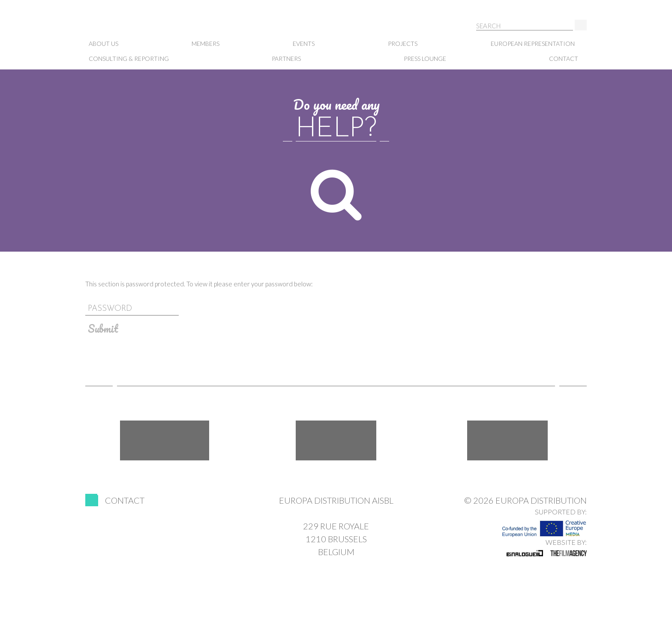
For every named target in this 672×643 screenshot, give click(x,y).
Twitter (336, 440)
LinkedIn (507, 440)
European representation (533, 44)
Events (304, 44)
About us (103, 44)
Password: (336, 297)
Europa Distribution (128, 26)
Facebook (165, 440)
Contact (564, 59)
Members (205, 44)
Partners (286, 59)
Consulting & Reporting (129, 59)
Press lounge (425, 59)
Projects (403, 44)
